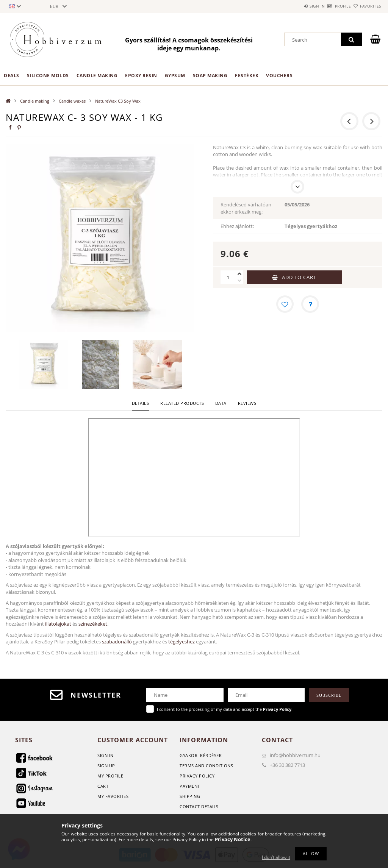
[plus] (239, 274)
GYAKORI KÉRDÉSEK (201, 755)
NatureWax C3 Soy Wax (118, 101)
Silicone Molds (48, 76)
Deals (12, 76)
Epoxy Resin (141, 76)
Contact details (199, 806)
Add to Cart (299, 277)
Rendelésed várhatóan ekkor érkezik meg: (246, 208)
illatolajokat (58, 624)
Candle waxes (72, 101)
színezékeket (93, 624)
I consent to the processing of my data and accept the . (225, 709)
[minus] (239, 281)
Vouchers (279, 76)
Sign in (295, 6)
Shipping (190, 796)
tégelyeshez (181, 642)
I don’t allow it (276, 857)
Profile (329, 6)
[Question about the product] (310, 304)
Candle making (97, 76)
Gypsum (175, 76)
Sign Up (106, 766)
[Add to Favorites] (285, 304)
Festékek (247, 76)
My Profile (110, 776)
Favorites (366, 6)
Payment (190, 786)
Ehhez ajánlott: (237, 226)
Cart (103, 786)
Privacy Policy (197, 776)
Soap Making (210, 76)
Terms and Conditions (206, 766)
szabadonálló (117, 642)
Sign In (106, 755)
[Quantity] (228, 277)
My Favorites (113, 796)
